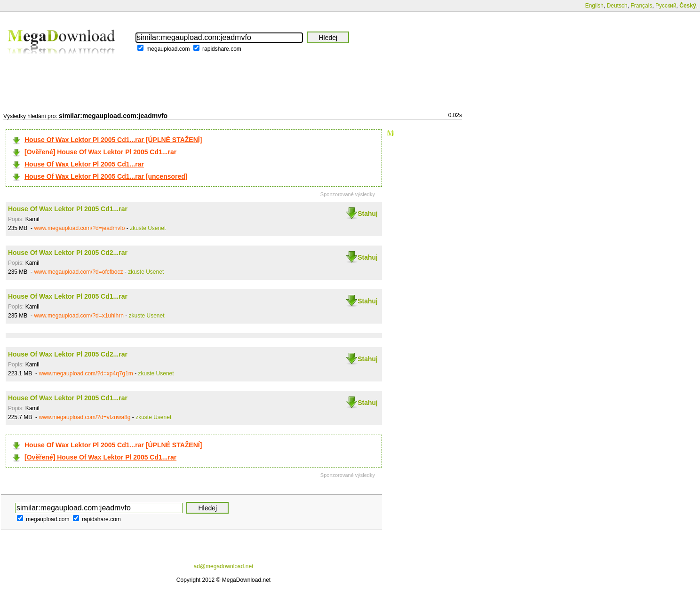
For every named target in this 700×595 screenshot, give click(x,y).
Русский (666, 6)
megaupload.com (168, 49)
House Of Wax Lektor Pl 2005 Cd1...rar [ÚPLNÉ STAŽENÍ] (113, 140)
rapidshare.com (222, 49)
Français (641, 6)
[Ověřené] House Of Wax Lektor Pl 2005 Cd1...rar (100, 152)
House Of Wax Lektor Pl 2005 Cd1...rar (84, 164)
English (594, 6)
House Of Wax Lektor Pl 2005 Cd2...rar (68, 253)
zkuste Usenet (148, 228)
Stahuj (368, 214)
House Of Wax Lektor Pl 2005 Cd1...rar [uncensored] (106, 176)
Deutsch (617, 6)
